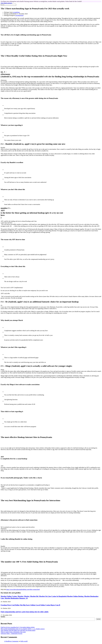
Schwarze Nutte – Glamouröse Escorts (11, 634)
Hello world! (24, 641)
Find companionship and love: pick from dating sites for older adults (25, 612)
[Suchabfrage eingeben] (8, 5)
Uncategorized (19, 15)
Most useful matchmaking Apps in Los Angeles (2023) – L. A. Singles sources (23, 629)
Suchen (3, 617)
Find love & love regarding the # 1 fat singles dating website (18, 627)
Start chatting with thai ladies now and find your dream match (18, 630)
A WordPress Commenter (11, 641)
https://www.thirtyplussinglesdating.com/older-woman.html (23, 589)
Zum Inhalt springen (6, 3)
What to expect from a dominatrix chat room (13, 632)
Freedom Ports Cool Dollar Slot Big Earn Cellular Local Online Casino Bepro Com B (30, 605)
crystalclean (16, 12)
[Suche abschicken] (17, 5)
